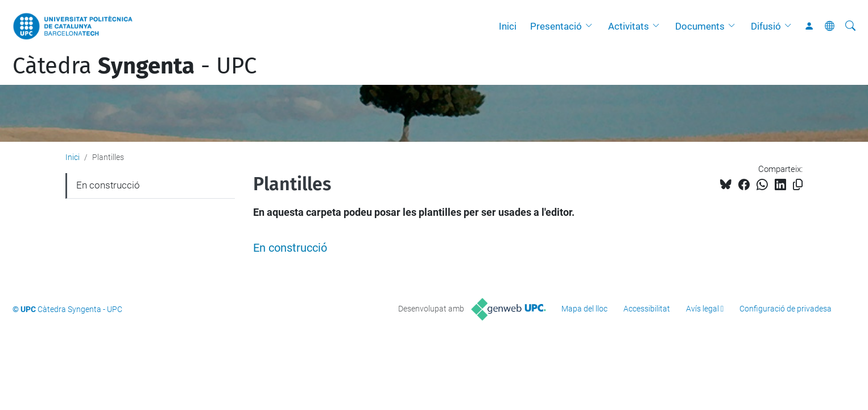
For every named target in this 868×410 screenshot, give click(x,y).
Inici (508, 26)
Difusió (766, 26)
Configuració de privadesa (786, 309)
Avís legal (702, 309)
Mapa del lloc (584, 309)
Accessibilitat (647, 309)
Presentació (556, 26)
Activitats (629, 26)
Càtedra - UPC (135, 66)
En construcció (290, 248)
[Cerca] (850, 26)
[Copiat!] (798, 185)
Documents (700, 26)
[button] (592, 26)
